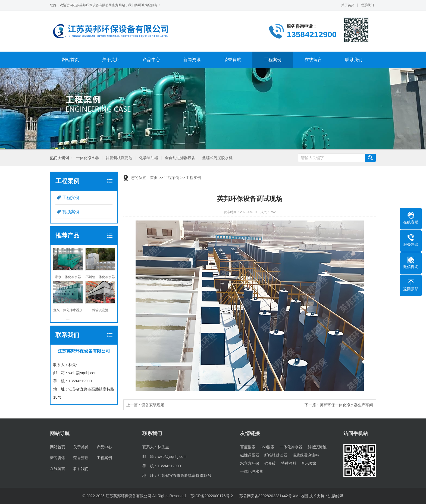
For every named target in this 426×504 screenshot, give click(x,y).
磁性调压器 (250, 455)
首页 (154, 178)
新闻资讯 (192, 60)
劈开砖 (270, 463)
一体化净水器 (87, 158)
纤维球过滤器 (276, 455)
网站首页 (70, 60)
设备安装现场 (153, 405)
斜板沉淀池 (317, 447)
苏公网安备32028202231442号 (265, 496)
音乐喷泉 (309, 463)
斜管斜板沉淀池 (119, 158)
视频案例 (71, 212)
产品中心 (151, 60)
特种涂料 (289, 463)
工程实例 (71, 198)
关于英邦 (348, 5)
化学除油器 (149, 158)
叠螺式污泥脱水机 (217, 158)
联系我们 (367, 5)
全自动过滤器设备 (180, 158)
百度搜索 (248, 447)
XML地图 (301, 496)
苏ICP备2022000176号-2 (212, 496)
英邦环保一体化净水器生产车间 (346, 405)
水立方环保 (250, 463)
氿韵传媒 (336, 496)
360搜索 (267, 447)
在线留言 (313, 60)
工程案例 (273, 60)
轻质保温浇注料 (306, 455)
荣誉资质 (232, 60)
